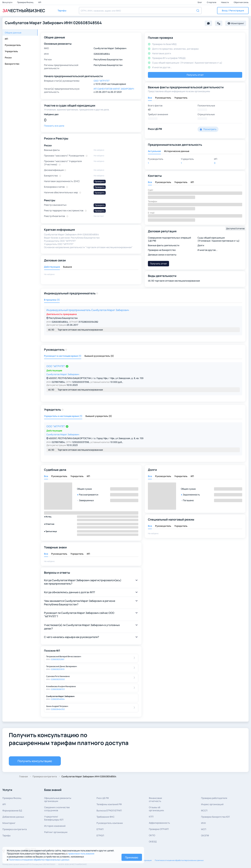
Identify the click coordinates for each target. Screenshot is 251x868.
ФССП (204, 810)
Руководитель (13, 45)
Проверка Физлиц (25, 2)
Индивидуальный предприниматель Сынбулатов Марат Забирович (88, 310)
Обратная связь (241, 2)
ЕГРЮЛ (100, 835)
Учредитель (11, 51)
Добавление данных (13, 817)
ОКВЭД (153, 842)
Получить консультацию (35, 761)
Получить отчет (195, 75)
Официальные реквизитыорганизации (58, 800)
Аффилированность (159, 823)
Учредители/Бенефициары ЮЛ (54, 818)
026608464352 (58, 709)
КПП (151, 817)
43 (149, 109)
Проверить (100, 181)
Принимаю (132, 857)
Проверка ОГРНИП (159, 829)
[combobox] (140, 11)
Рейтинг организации (56, 832)
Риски (8, 58)
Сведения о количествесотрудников (57, 809)
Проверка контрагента (15, 829)
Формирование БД (12, 810)
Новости (225, 2)
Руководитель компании (110, 823)
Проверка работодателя (214, 798)
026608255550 (58, 679)
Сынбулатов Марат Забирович (63, 374)
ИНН (203, 823)
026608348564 (58, 699)
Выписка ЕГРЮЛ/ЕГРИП (109, 810)
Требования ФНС (105, 817)
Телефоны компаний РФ (109, 804)
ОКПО (152, 835)
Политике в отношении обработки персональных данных (39, 860)
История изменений (55, 826)
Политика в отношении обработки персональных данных (179, 860)
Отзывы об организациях (156, 809)
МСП (204, 829)
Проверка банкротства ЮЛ (215, 817)
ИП (6, 39)
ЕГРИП (100, 829)
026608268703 (58, 689)
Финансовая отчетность (155, 800)
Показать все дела (54, 126)
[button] (233, 11)
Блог (200, 2)
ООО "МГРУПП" (56, 366)
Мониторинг (9, 823)
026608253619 (58, 669)
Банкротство (12, 64)
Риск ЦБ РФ (103, 798)
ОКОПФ (205, 835)
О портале (212, 2)
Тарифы (6, 835)
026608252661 (58, 659)
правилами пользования (81, 854)
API (40, 2)
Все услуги (8, 2)
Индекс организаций (212, 804)
